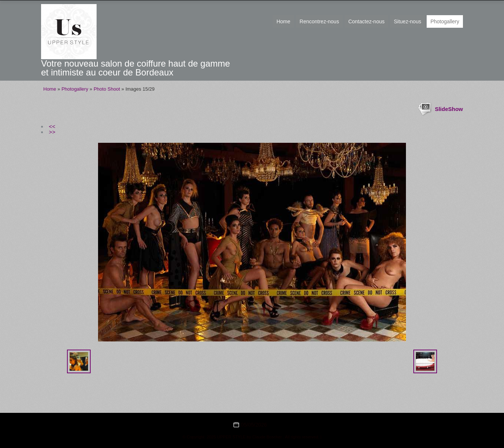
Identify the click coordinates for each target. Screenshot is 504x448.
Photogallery (445, 21)
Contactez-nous (366, 21)
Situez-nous (407, 21)
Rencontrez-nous (320, 21)
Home (283, 21)
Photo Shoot (107, 89)
